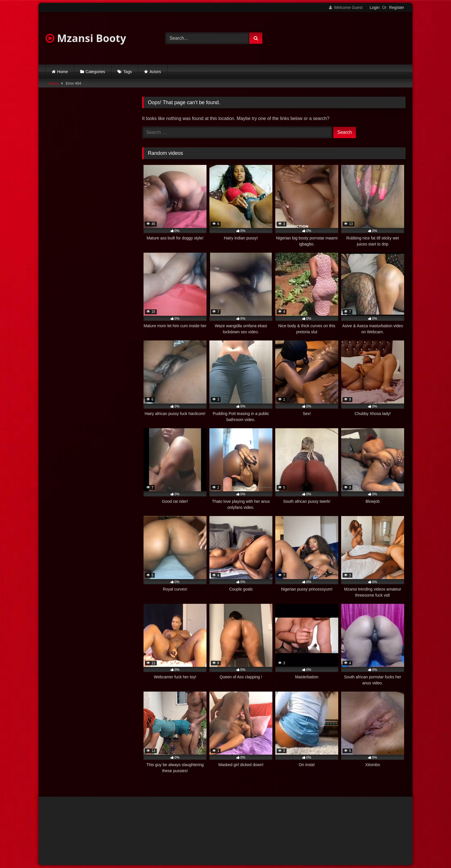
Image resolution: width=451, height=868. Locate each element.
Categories (95, 72)
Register (397, 7)
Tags (128, 72)
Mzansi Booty (86, 38)
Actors (155, 72)
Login (374, 7)
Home (63, 72)
